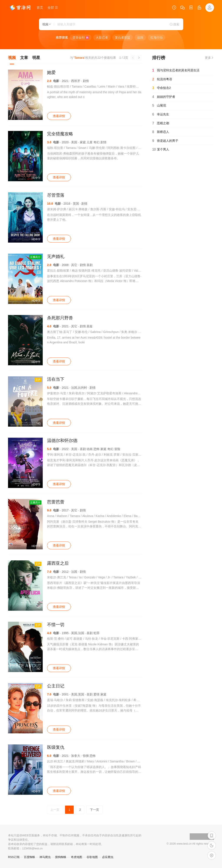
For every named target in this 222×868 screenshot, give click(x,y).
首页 (40, 7)
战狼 (140, 38)
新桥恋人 (161, 132)
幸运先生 (161, 114)
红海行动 (157, 38)
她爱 (51, 72)
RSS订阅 (14, 857)
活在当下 (56, 379)
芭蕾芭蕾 (56, 502)
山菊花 (159, 106)
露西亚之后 (58, 563)
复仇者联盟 (122, 38)
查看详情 (59, 116)
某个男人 (161, 150)
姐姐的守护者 (164, 97)
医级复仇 (56, 747)
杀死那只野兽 (60, 318)
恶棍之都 (161, 123)
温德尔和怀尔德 (62, 441)
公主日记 (56, 686)
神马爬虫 (45, 857)
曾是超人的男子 (165, 141)
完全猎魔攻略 (60, 134)
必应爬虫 (108, 857)
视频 (12, 58)
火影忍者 (102, 38)
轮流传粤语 (162, 79)
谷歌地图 (92, 857)
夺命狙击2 (162, 88)
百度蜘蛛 (29, 857)
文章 (24, 58)
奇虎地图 (77, 857)
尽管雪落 (56, 195)
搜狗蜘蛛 (61, 857)
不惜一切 (56, 625)
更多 (209, 58)
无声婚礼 (56, 256)
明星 (36, 58)
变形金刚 (81, 38)
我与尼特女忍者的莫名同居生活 (176, 70)
